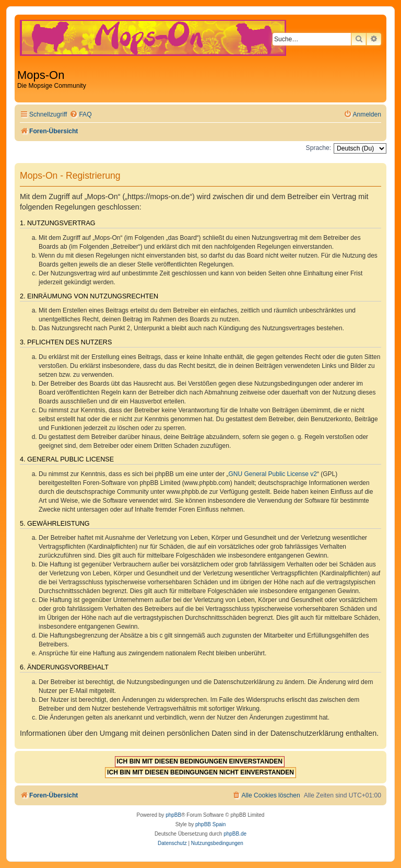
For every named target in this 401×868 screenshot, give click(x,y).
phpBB (173, 815)
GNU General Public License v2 (273, 474)
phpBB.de (235, 834)
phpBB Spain (210, 824)
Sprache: (319, 148)
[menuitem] (80, 115)
